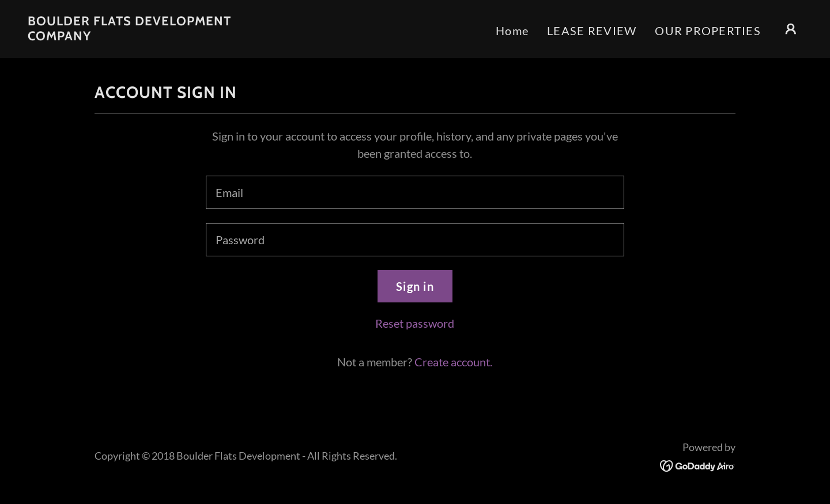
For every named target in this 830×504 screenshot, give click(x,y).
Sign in (415, 286)
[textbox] (415, 192)
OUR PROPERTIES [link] (708, 31)
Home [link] (512, 31)
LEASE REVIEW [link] (592, 31)
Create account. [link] (453, 362)
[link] (136, 36)
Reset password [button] (415, 323)
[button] (791, 29)
